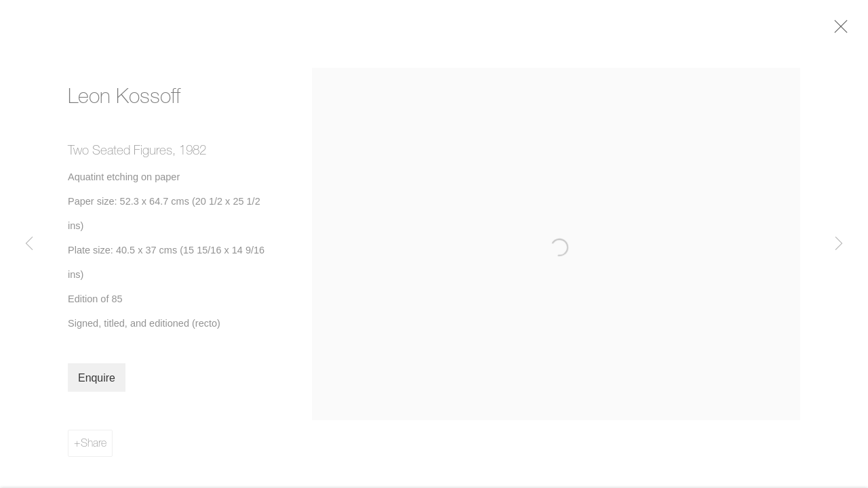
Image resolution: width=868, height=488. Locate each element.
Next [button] (839, 244)
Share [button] (94, 446)
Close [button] (841, 30)
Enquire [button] (97, 381)
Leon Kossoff (124, 99)
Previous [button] (29, 244)
